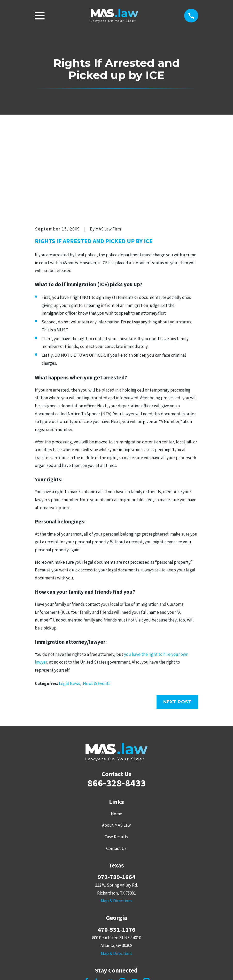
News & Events (97, 603)
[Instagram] (122, 901)
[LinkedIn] (99, 901)
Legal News (69, 603)
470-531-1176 (116, 850)
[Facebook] (87, 901)
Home (116, 734)
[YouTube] (135, 901)
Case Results (116, 757)
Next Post (177, 622)
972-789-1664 (116, 797)
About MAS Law (116, 745)
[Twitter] (111, 901)
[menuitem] (42, 969)
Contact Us (116, 768)
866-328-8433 (116, 703)
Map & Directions (116, 821)
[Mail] (146, 901)
